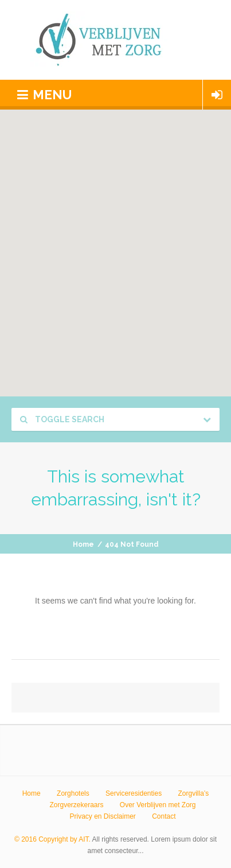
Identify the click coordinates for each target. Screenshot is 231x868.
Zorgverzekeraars (76, 805)
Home (83, 544)
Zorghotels (73, 793)
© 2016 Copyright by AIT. (52, 839)
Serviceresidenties (134, 793)
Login (217, 95)
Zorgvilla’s (194, 793)
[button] (124, 248)
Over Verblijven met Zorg (158, 805)
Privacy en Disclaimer (102, 816)
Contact (164, 816)
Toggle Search (62, 419)
